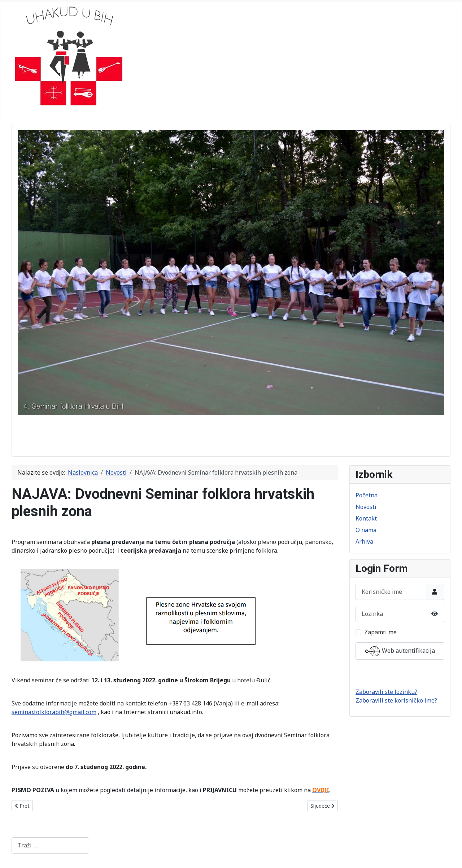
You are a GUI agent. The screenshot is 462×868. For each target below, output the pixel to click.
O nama (366, 530)
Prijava (400, 674)
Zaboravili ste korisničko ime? (396, 700)
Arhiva (364, 541)
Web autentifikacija (400, 651)
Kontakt (366, 518)
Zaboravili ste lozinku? (386, 692)
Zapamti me (380, 632)
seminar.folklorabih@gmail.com (54, 712)
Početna (367, 495)
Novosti (366, 507)
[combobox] (50, 845)
